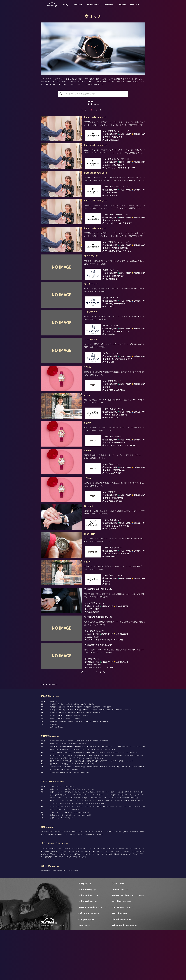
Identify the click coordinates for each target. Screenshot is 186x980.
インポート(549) (106, 898)
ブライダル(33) (59, 907)
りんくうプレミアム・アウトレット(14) (62, 856)
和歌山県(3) (97, 762)
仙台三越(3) (64, 794)
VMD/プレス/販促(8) (122, 882)
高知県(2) (77, 768)
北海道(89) (53, 751)
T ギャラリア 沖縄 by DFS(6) (81, 822)
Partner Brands (93, 6)
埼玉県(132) (79, 757)
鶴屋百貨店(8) (126, 817)
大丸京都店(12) (105, 805)
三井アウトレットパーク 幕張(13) (85, 842)
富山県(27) (62, 760)
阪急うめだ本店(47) (117, 805)
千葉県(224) (88, 757)
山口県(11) (85, 765)
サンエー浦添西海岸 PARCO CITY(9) (60, 822)
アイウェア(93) (61, 904)
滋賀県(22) (53, 762)
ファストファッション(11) (133, 898)
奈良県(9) (88, 762)
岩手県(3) (61, 754)
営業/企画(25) (134, 882)
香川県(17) (61, 768)
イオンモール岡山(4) (117, 811)
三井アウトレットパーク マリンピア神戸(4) (88, 856)
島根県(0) (61, 765)
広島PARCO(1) (105, 811)
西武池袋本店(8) (80, 797)
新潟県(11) (53, 760)
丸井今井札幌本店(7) (92, 791)
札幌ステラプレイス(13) (57, 791)
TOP (43, 734)
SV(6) (81, 882)
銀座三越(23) (54, 797)
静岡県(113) (110, 760)
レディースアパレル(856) (48, 898)
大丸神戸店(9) (77, 808)
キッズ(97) (104, 901)
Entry (66, 6)
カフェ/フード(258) (71, 907)
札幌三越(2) (70, 791)
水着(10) (116, 904)
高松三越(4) (54, 814)
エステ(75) (96, 901)
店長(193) (75, 882)
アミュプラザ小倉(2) (56, 817)
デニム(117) (55, 901)
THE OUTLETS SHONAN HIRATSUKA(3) (127, 848)
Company (122, 6)
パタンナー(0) (99, 882)
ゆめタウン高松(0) (91, 814)
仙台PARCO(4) (54, 794)
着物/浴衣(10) (49, 907)
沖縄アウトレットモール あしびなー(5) (62, 868)
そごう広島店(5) (68, 811)
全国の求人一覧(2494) (57, 777)
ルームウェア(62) (126, 904)
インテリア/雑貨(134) (74, 904)
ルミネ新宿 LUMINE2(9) (121, 797)
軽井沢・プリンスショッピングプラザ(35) (117, 850)
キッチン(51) (86, 904)
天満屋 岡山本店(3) (93, 811)
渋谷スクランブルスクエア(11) (106, 799)
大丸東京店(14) (91, 797)
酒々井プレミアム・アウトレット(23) (129, 845)
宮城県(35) (69, 754)
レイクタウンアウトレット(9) (86, 845)
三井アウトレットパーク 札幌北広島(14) (62, 836)
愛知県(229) (120, 760)
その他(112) (82, 907)
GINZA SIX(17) (91, 799)
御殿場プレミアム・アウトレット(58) (61, 850)
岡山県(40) (69, 765)
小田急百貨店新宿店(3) (67, 797)
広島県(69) (77, 765)
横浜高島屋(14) (65, 799)
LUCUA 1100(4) (87, 808)
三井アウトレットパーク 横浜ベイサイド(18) (110, 842)
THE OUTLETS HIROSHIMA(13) (80, 862)
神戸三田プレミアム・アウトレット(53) (114, 856)
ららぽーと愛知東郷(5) (130, 802)
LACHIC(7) (102, 802)
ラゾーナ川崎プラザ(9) (78, 799)
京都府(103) (62, 762)
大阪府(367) (71, 762)
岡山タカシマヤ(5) (56, 811)
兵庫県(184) (80, 762)
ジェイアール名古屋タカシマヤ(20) (61, 802)
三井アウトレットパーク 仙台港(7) (60, 839)
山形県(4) (84, 754)
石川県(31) (70, 760)
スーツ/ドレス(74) (118, 898)
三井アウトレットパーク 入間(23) (106, 845)
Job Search (77, 6)
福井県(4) (78, 760)
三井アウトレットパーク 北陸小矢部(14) (72, 853)
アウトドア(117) (107, 904)
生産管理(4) (50, 884)
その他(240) (100, 884)
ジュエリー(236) (114, 901)
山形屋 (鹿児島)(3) (115, 817)
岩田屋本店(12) (69, 817)
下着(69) (135, 904)
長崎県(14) (71, 771)
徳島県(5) (53, 768)
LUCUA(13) (54, 805)
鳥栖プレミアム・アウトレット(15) (61, 865)
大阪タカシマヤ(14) (93, 805)
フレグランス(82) (86, 901)
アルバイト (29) (73, 921)
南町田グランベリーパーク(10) (79, 848)
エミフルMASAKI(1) (78, 814)
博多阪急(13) (103, 817)
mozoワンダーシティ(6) (114, 802)
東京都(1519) (97, 757)
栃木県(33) (62, 757)
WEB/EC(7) (81, 884)
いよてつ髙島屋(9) (65, 814)
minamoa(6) (129, 811)
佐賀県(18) (62, 771)
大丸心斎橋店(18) (80, 805)
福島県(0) (92, 754)
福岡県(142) (54, 771)
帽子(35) (52, 904)
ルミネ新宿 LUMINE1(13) (105, 797)
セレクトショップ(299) (78, 898)
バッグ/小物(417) (136, 901)
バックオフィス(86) (70, 884)
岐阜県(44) (102, 760)
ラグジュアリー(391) (93, 898)
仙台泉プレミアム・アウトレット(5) (83, 839)
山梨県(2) (86, 760)
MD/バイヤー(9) (110, 882)
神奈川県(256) (107, 757)
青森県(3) (53, 754)
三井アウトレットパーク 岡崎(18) (95, 853)
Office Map (109, 6)
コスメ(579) (64, 901)
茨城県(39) (53, 757)
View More (135, 6)
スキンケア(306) (74, 901)
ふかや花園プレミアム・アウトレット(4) (101, 848)
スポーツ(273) (96, 904)
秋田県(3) (77, 754)
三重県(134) (129, 760)
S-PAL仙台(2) (73, 794)
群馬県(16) (70, 757)
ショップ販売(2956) (47, 882)
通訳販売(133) (90, 884)
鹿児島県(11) (104, 771)
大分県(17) (87, 771)
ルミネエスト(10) (135, 797)
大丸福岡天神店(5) (92, 817)
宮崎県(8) (95, 771)
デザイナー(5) (89, 882)
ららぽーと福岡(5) (59, 819)
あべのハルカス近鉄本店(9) (63, 808)
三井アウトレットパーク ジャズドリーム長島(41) (88, 850)
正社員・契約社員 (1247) (59, 921)
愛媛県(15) (69, 768)
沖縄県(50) (53, 774)
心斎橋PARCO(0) (99, 808)
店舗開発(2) (59, 884)
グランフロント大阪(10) (66, 805)
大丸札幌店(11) (80, 791)
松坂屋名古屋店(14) (79, 802)
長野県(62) (94, 760)
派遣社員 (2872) (46, 921)
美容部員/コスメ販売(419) (62, 882)
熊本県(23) (79, 771)
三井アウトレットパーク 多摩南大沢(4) (62, 842)
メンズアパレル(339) (64, 898)
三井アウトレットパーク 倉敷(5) (60, 862)
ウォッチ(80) (125, 901)
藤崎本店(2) (82, 794)
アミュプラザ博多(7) (73, 819)
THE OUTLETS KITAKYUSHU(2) (82, 865)
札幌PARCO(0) (104, 791)
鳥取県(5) (53, 765)
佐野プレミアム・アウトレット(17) (65, 845)
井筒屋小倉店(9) (80, 817)
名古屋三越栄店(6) (92, 802)
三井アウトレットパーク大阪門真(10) (68, 859)
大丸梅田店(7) (129, 805)
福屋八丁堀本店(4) (80, 811)
